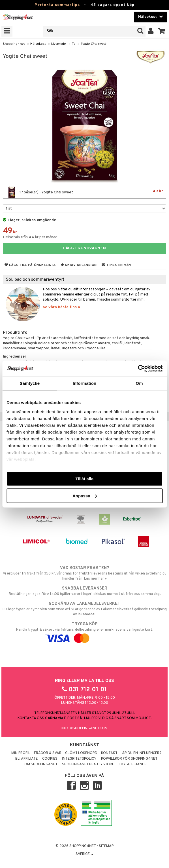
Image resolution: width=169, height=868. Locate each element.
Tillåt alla (85, 479)
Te (74, 44)
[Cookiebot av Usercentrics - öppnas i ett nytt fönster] (138, 368)
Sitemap (106, 846)
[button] (162, 31)
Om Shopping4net (41, 764)
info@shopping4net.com (84, 728)
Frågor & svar (48, 753)
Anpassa (85, 496)
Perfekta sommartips (57, 5)
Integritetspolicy (79, 759)
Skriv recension (79, 265)
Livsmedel (59, 44)
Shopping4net (14, 44)
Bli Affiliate (26, 759)
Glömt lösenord (81, 753)
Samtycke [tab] (30, 383)
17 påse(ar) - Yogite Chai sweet (84, 192)
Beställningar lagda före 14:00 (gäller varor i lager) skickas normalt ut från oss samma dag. (84, 591)
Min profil (21, 753)
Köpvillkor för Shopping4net (129, 759)
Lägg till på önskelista (30, 265)
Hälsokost (38, 44)
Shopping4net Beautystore (88, 764)
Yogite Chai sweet (93, 44)
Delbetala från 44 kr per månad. (31, 237)
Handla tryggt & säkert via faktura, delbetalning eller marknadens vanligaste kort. (84, 631)
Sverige (84, 854)
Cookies (50, 759)
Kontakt (109, 753)
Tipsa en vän (116, 265)
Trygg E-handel (134, 764)
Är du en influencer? (142, 753)
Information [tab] (85, 383)
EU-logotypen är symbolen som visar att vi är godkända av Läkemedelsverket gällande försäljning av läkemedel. (84, 609)
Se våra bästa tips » (61, 307)
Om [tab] (139, 383)
